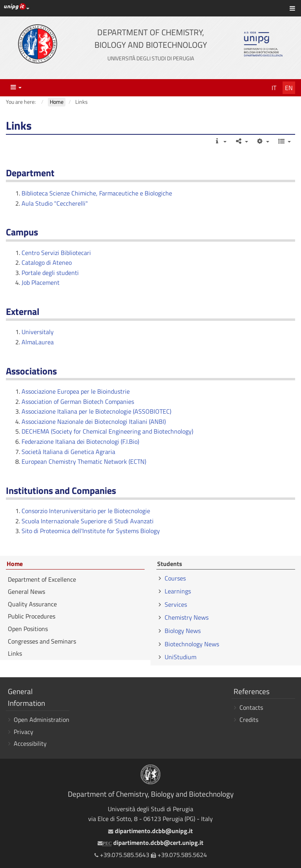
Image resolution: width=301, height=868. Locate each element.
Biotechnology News (192, 644)
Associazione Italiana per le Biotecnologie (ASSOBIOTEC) (96, 411)
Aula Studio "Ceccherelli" (55, 203)
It (274, 88)
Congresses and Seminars (42, 641)
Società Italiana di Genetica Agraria (68, 452)
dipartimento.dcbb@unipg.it (150, 831)
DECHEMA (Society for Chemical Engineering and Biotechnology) (107, 431)
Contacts (251, 707)
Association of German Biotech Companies (78, 401)
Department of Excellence (42, 579)
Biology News (183, 631)
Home (15, 564)
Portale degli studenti (50, 273)
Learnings (178, 591)
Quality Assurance (32, 604)
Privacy (24, 732)
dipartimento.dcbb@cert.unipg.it (150, 843)
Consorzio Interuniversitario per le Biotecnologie (86, 511)
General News (26, 591)
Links (15, 653)
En (289, 88)
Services (176, 604)
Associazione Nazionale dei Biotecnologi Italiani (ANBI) (94, 421)
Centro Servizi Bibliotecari (56, 253)
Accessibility (30, 743)
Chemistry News (187, 617)
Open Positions (28, 629)
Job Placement (41, 282)
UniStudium (180, 657)
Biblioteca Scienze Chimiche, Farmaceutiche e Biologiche (97, 193)
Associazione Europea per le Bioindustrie (76, 391)
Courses (175, 578)
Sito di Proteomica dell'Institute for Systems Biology (91, 531)
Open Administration (42, 720)
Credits (249, 720)
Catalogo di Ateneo (47, 262)
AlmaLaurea (38, 342)
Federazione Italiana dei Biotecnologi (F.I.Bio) (80, 441)
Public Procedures (32, 616)
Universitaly (38, 332)
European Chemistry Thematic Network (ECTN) (84, 461)
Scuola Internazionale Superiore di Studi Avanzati (88, 521)
